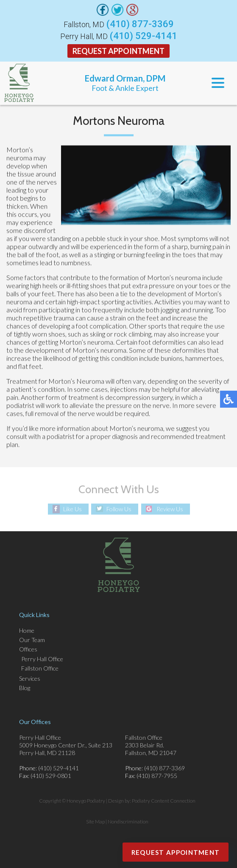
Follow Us (119, 509)
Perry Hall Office (42, 659)
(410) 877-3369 (140, 24)
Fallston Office (40, 668)
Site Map (95, 821)
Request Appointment (118, 51)
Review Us (170, 509)
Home (27, 630)
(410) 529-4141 (144, 36)
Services (30, 678)
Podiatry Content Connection (164, 801)
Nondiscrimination (128, 821)
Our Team (32, 640)
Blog (25, 688)
